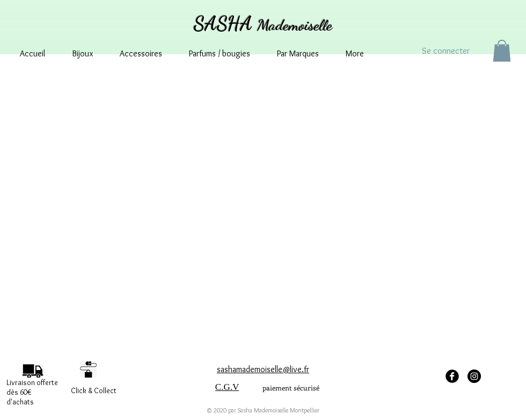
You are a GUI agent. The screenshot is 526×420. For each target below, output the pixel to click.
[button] (502, 51)
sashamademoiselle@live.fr (263, 369)
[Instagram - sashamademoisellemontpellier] (474, 376)
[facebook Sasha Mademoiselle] (452, 376)
